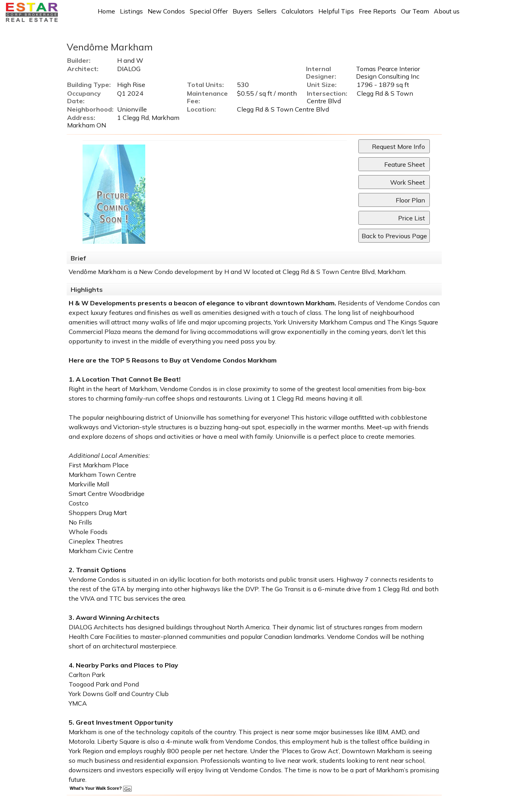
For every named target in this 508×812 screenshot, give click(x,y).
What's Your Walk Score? (101, 788)
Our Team (415, 11)
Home (106, 11)
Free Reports (377, 11)
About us (447, 11)
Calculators (297, 11)
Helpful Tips (336, 11)
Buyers (242, 11)
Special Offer (209, 11)
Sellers (267, 11)
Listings (131, 11)
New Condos (166, 11)
